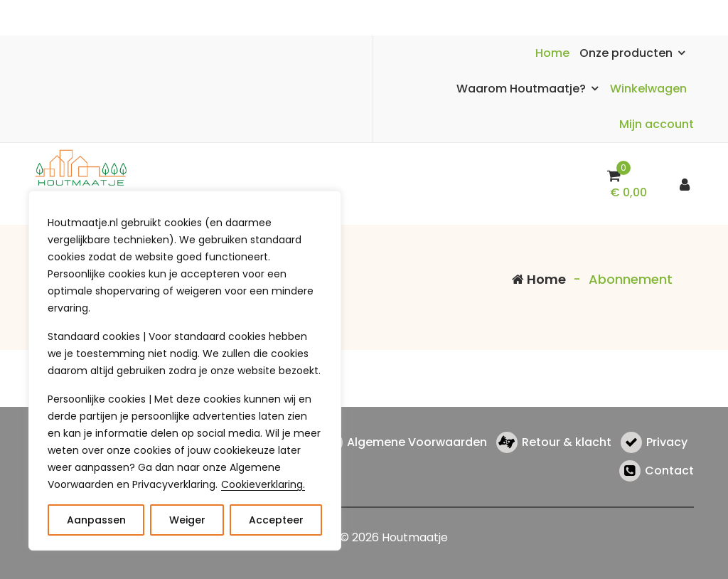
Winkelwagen (648, 89)
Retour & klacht (567, 443)
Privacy (667, 443)
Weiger (187, 520)
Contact (669, 471)
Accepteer (276, 520)
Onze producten (626, 53)
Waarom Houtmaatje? (521, 89)
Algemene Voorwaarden (417, 443)
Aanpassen (96, 520)
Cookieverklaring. (263, 484)
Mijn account (657, 124)
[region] (185, 371)
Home (552, 53)
